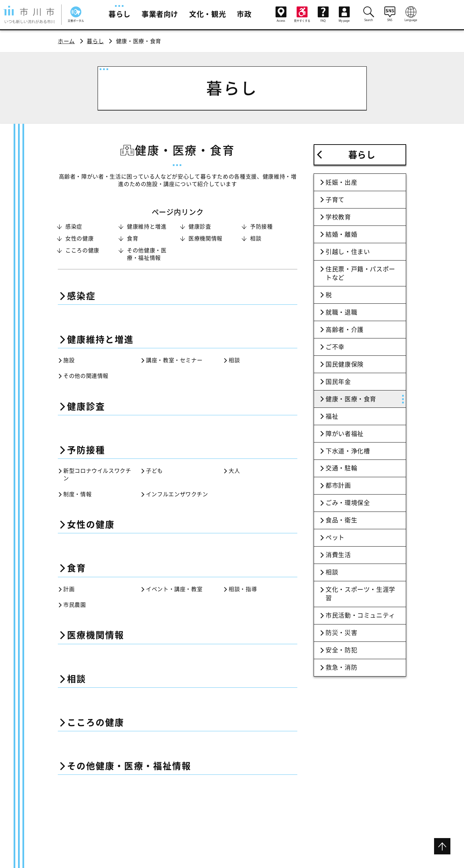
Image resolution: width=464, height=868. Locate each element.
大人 (234, 471)
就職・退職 (341, 312)
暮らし (120, 14)
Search (369, 14)
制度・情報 (77, 494)
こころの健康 (82, 250)
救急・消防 (341, 667)
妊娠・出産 (341, 182)
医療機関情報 (205, 238)
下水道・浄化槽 (348, 451)
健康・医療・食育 (351, 399)
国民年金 (338, 382)
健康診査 (200, 227)
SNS (390, 14)
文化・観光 (208, 14)
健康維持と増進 (147, 227)
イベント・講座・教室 (174, 589)
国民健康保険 (345, 364)
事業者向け (160, 14)
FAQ (323, 14)
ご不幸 (335, 347)
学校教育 (338, 217)
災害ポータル (76, 14)
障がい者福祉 (345, 434)
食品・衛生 (341, 520)
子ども (154, 471)
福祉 (332, 416)
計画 (69, 589)
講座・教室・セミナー (174, 360)
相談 (256, 238)
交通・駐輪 (341, 468)
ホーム (66, 41)
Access (281, 14)
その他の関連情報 (86, 376)
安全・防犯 (341, 650)
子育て (335, 200)
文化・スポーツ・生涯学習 (360, 594)
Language (411, 14)
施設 (69, 360)
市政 (244, 14)
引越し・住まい (348, 252)
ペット (335, 537)
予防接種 (261, 227)
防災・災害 (341, 633)
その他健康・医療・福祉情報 (147, 254)
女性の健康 (79, 238)
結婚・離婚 (341, 234)
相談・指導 (243, 589)
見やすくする (302, 14)
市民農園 (75, 605)
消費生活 (338, 555)
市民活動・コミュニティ (360, 615)
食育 (132, 238)
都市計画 (338, 485)
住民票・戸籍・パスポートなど (360, 273)
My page (344, 14)
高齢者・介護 (345, 330)
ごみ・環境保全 (348, 503)
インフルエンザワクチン (177, 494)
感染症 (74, 227)
